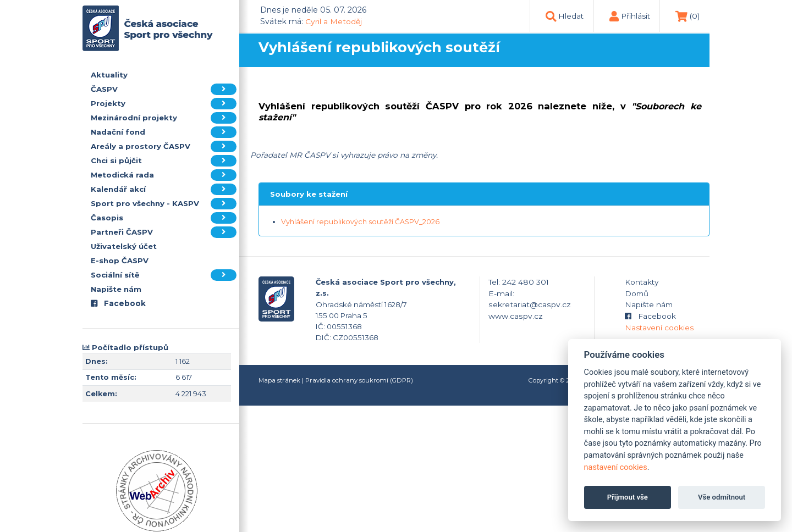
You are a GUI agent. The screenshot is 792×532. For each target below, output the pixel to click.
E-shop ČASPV (120, 261)
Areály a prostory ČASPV (164, 146)
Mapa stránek (279, 380)
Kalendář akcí (164, 189)
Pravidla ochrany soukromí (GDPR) (359, 380)
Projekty (164, 104)
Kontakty (642, 282)
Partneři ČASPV (164, 232)
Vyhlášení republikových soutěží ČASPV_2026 (360, 222)
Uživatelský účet (124, 246)
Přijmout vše (628, 497)
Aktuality (109, 75)
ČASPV (164, 89)
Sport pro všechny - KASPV (164, 204)
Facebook (118, 303)
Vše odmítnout (722, 497)
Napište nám (116, 289)
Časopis (164, 218)
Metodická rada (164, 175)
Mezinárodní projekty (164, 118)
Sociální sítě (164, 275)
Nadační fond (164, 132)
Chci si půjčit (164, 161)
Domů (637, 293)
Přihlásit (636, 16)
